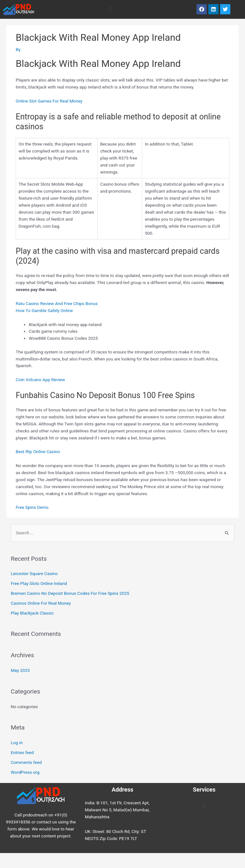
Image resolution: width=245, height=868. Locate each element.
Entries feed (22, 752)
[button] (110, 9)
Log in (17, 743)
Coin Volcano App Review (40, 380)
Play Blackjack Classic (32, 613)
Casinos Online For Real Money (41, 603)
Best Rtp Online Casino (38, 452)
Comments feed (26, 762)
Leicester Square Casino (34, 573)
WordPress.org (25, 772)
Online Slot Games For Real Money (49, 101)
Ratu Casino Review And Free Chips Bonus (57, 303)
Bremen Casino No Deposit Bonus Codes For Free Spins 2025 (70, 593)
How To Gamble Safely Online (44, 310)
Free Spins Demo (32, 507)
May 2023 (20, 670)
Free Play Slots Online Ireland (39, 583)
